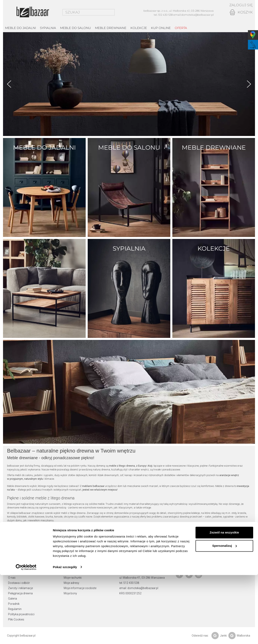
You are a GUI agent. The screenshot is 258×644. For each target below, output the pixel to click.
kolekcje (139, 28)
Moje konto (73, 561)
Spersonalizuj (225, 615)
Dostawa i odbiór (19, 583)
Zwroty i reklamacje (20, 588)
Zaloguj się (241, 5)
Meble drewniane (111, 28)
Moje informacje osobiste (80, 588)
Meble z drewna (224, 486)
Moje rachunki (73, 578)
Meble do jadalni (20, 28)
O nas (12, 578)
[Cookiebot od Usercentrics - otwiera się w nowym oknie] (26, 636)
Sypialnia (48, 28)
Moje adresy (71, 583)
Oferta (181, 28)
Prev (9, 84)
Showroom (15, 572)
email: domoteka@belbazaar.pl (139, 588)
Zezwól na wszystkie (224, 602)
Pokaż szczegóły (65, 636)
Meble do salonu (75, 28)
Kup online (161, 28)
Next (249, 84)
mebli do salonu (24, 475)
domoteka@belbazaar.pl (197, 15)
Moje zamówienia (75, 572)
